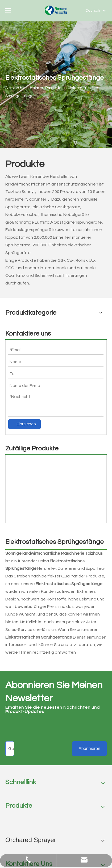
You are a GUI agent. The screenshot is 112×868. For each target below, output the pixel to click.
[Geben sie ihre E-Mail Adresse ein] (10, 749)
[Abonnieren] (89, 749)
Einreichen (26, 424)
